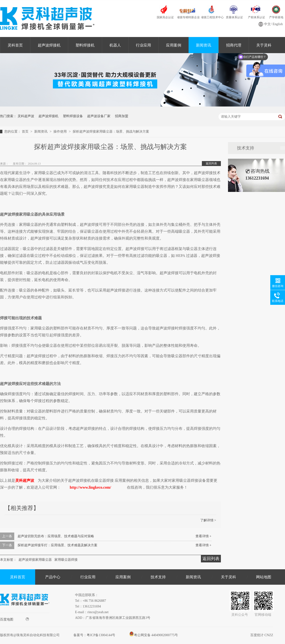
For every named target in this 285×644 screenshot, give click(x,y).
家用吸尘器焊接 (66, 560)
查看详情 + (203, 536)
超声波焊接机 (49, 45)
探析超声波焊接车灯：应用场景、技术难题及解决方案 (57, 545)
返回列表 (211, 163)
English (278, 24)
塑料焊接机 (85, 45)
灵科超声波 (26, 116)
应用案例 (174, 45)
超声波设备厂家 (99, 116)
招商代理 (234, 45)
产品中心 (53, 577)
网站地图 (264, 577)
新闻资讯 (204, 45)
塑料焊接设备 (73, 116)
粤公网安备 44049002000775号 (154, 635)
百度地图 (14, 619)
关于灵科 (228, 577)
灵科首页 (15, 45)
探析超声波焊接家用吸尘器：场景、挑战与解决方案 (111, 132)
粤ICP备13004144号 (101, 635)
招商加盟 (122, 116)
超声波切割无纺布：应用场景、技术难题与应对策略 (56, 536)
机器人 (115, 45)
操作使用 (61, 132)
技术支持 (246, 148)
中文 (267, 24)
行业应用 (143, 45)
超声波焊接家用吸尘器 (35, 560)
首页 (26, 132)
